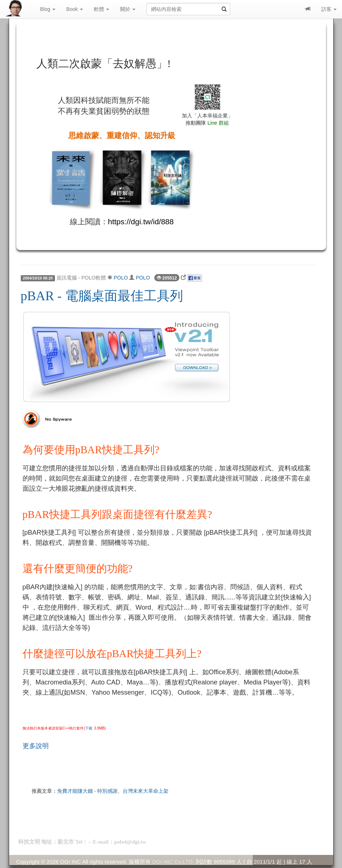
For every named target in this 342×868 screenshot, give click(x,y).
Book (75, 9)
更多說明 (36, 746)
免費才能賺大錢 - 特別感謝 (87, 791)
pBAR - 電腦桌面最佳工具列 (102, 296)
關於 (128, 9)
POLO (121, 278)
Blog (48, 9)
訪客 (329, 9)
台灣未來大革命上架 (146, 791)
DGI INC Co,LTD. (173, 862)
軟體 (102, 9)
